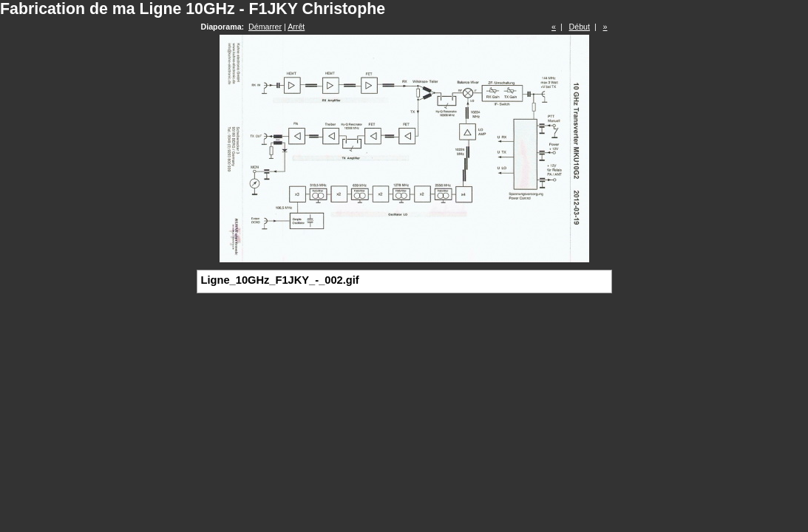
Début (580, 27)
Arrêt (296, 27)
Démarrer (265, 27)
